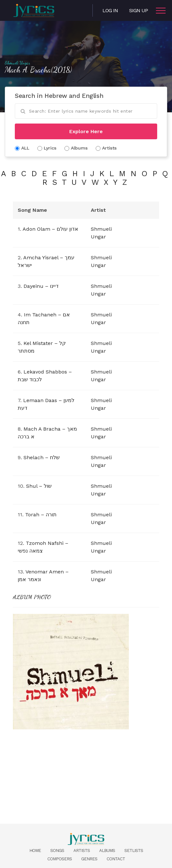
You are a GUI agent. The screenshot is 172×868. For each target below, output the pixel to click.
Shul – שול (39, 486)
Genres (89, 859)
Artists (82, 851)
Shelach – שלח (42, 457)
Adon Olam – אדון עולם (50, 229)
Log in (110, 10)
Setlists (134, 851)
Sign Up (139, 10)
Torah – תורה (41, 515)
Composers (60, 859)
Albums (107, 851)
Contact (116, 859)
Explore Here (86, 131)
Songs (57, 851)
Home (35, 851)
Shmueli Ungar (18, 63)
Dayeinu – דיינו (41, 286)
